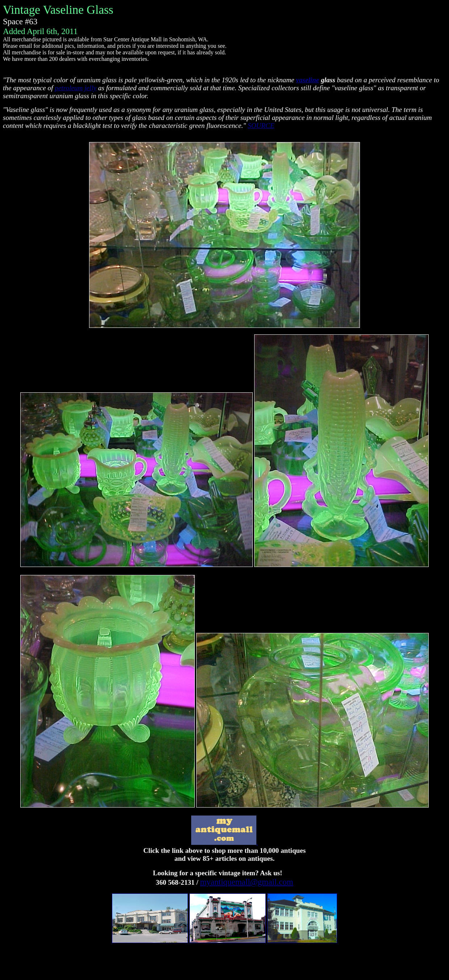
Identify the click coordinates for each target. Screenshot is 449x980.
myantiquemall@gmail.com (246, 882)
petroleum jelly (75, 88)
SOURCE (261, 126)
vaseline (307, 80)
